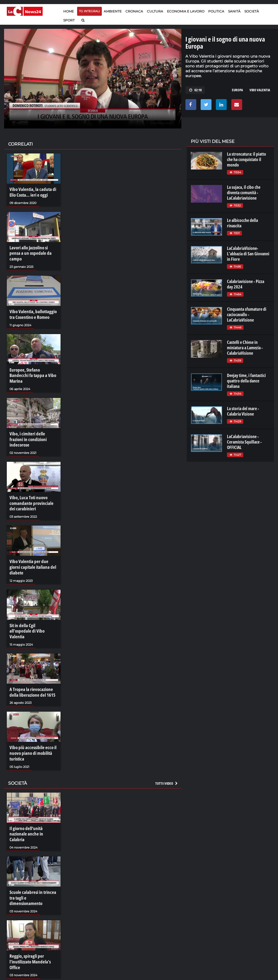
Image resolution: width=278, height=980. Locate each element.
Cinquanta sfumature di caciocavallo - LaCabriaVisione (247, 315)
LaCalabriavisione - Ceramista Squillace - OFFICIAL (244, 442)
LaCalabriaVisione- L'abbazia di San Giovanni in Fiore (248, 254)
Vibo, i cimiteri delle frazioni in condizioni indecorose (33, 423)
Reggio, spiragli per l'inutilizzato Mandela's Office (29, 914)
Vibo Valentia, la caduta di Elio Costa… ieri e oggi (31, 192)
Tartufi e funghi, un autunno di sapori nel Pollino (33, 974)
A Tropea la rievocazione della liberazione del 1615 (31, 658)
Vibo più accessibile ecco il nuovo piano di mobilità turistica (31, 719)
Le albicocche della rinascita (242, 223)
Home (69, 11)
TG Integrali (89, 11)
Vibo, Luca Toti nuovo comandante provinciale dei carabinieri (33, 483)
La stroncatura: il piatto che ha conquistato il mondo (247, 159)
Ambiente (113, 11)
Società (252, 11)
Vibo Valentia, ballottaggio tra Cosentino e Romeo (31, 307)
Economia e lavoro (186, 11)
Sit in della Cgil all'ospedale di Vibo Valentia (32, 601)
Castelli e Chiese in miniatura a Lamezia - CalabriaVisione (245, 348)
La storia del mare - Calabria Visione (243, 411)
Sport (69, 20)
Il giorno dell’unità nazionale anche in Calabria (33, 796)
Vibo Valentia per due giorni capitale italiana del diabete (33, 543)
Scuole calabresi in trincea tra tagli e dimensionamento (33, 853)
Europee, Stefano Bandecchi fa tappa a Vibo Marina (33, 365)
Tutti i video (167, 748)
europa (237, 90)
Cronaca (134, 11)
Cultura (155, 11)
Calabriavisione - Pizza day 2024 (246, 284)
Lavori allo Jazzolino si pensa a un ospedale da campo (33, 250)
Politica (216, 11)
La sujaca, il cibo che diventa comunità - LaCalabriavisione (244, 193)
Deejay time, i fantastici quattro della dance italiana (246, 381)
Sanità (234, 11)
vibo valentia (260, 90)
